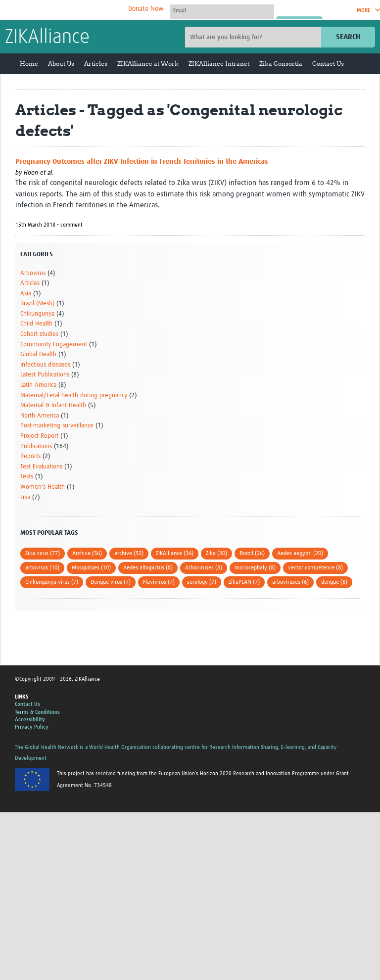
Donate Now (146, 9)
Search (348, 37)
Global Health (38, 354)
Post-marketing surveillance (57, 426)
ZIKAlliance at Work (148, 64)
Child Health (36, 324)
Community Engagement (54, 345)
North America (40, 416)
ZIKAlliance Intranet (219, 64)
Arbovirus (33, 273)
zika (25, 497)
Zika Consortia (281, 64)
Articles (96, 64)
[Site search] (254, 37)
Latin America (38, 385)
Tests (27, 477)
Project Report (39, 436)
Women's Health (43, 487)
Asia (26, 294)
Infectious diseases (45, 365)
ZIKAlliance (47, 38)
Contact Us (328, 64)
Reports (30, 456)
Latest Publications (45, 375)
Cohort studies (39, 334)
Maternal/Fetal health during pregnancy (74, 396)
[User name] (222, 10)
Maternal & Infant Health (53, 405)
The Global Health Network (79, 10)
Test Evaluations (41, 467)
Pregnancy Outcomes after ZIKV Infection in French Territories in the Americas (142, 162)
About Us (61, 64)
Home (29, 64)
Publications (36, 446)
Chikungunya (37, 314)
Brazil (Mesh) (37, 303)
